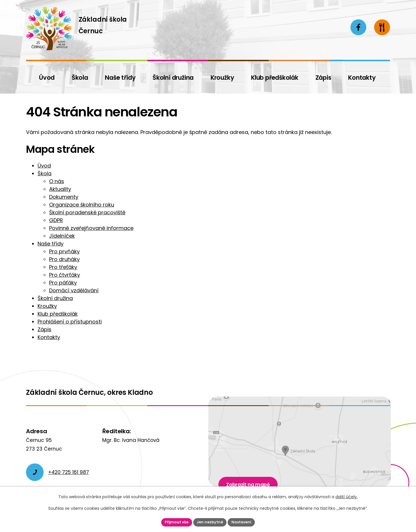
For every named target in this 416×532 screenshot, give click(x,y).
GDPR (56, 220)
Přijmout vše (174, 522)
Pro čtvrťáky (65, 275)
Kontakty (49, 337)
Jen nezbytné (210, 522)
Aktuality (60, 189)
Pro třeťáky (63, 267)
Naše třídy (51, 244)
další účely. (347, 496)
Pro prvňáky (64, 251)
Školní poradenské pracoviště (87, 212)
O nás (57, 181)
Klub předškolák (58, 314)
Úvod (44, 166)
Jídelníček (62, 236)
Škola (44, 173)
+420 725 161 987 (69, 472)
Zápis (44, 329)
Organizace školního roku (82, 205)
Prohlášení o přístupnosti (70, 322)
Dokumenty (64, 197)
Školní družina (55, 298)
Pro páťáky (63, 283)
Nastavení (245, 522)
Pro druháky (64, 259)
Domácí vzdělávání (74, 290)
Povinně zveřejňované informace (91, 228)
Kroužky (47, 306)
